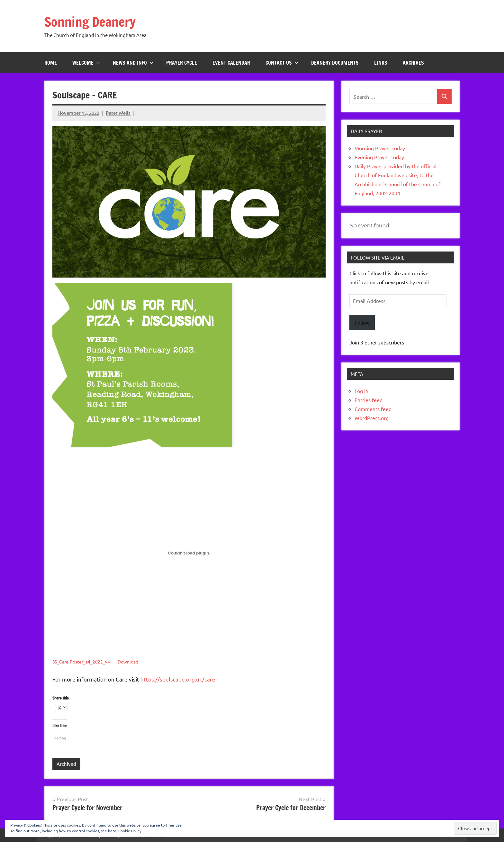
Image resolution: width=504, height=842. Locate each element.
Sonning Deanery (90, 22)
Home (51, 63)
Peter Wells (118, 113)
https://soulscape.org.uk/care (178, 679)
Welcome (86, 63)
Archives (413, 63)
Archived (66, 764)
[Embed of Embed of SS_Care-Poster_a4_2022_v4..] (189, 553)
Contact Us (282, 63)
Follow (362, 322)
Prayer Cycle (182, 63)
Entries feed (369, 400)
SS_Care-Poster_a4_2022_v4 (81, 662)
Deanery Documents (335, 63)
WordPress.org (372, 418)
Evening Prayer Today (379, 157)
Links (381, 63)
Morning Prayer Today (380, 148)
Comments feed (373, 409)
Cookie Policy (130, 831)
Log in (361, 391)
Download (128, 662)
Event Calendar (231, 63)
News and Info (133, 63)
